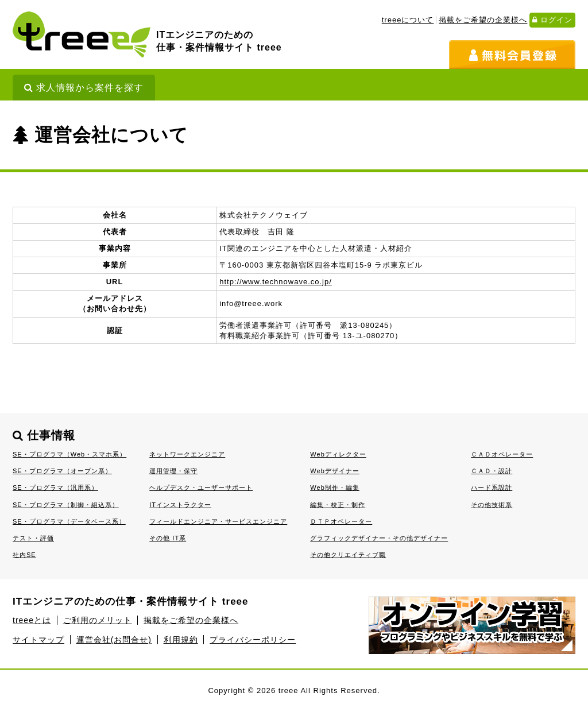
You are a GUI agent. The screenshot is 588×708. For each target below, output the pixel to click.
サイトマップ (38, 640)
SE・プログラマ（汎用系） (55, 488)
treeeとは (32, 620)
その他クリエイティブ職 (348, 555)
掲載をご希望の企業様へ (483, 20)
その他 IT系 (168, 538)
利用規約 (181, 640)
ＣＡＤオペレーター (502, 454)
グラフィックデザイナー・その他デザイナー (379, 538)
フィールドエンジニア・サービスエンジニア (218, 521)
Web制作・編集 (335, 488)
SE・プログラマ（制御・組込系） (66, 505)
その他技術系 (492, 505)
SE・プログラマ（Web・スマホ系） (69, 454)
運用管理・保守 (173, 471)
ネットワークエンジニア (187, 454)
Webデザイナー (335, 471)
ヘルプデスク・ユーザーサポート (201, 488)
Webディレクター (338, 454)
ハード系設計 (492, 488)
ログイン (552, 20)
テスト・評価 (33, 538)
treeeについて (408, 20)
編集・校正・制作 (338, 505)
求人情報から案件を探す (84, 88)
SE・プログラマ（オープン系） (62, 471)
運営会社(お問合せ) (114, 640)
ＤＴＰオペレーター (341, 521)
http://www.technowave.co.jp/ (276, 282)
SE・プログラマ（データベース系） (69, 521)
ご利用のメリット (98, 620)
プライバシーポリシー (253, 640)
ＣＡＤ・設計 (492, 471)
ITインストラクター (180, 505)
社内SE (24, 555)
